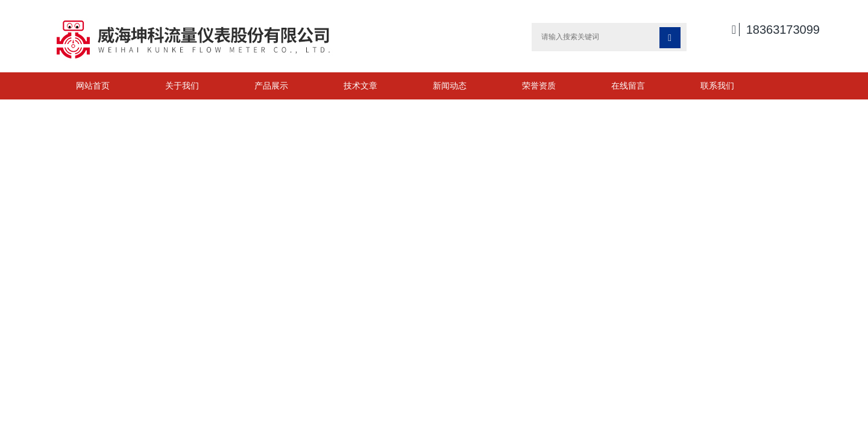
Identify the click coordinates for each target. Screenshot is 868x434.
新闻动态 (450, 86)
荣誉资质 (539, 86)
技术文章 (360, 86)
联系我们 (717, 86)
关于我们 (182, 86)
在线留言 (628, 86)
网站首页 (93, 86)
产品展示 (271, 86)
